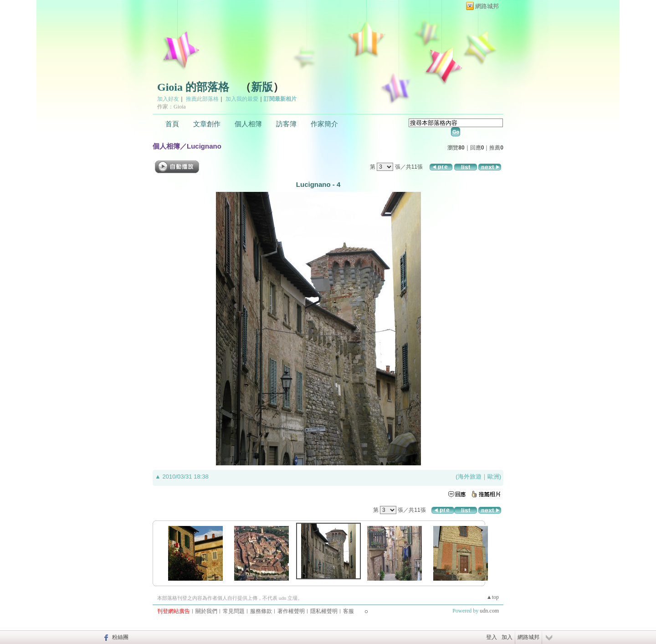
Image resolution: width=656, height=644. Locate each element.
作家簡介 (324, 124)
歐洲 (493, 477)
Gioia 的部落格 (193, 87)
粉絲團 (120, 637)
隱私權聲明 (324, 611)
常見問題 (234, 611)
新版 (262, 87)
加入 (507, 637)
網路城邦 (487, 6)
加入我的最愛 (242, 99)
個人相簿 (248, 124)
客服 (348, 611)
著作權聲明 (291, 611)
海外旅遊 (470, 477)
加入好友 (168, 99)
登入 (492, 637)
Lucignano (204, 146)
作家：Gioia (172, 107)
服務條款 (261, 611)
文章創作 (207, 124)
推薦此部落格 (202, 99)
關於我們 (206, 611)
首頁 (172, 124)
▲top (493, 597)
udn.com (489, 611)
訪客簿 (286, 124)
